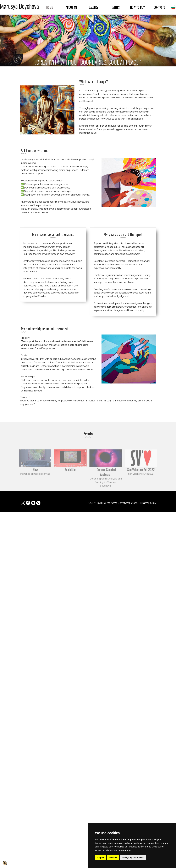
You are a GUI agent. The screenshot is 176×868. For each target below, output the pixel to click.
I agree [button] (101, 858)
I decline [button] (113, 858)
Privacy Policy (147, 503)
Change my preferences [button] (133, 858)
